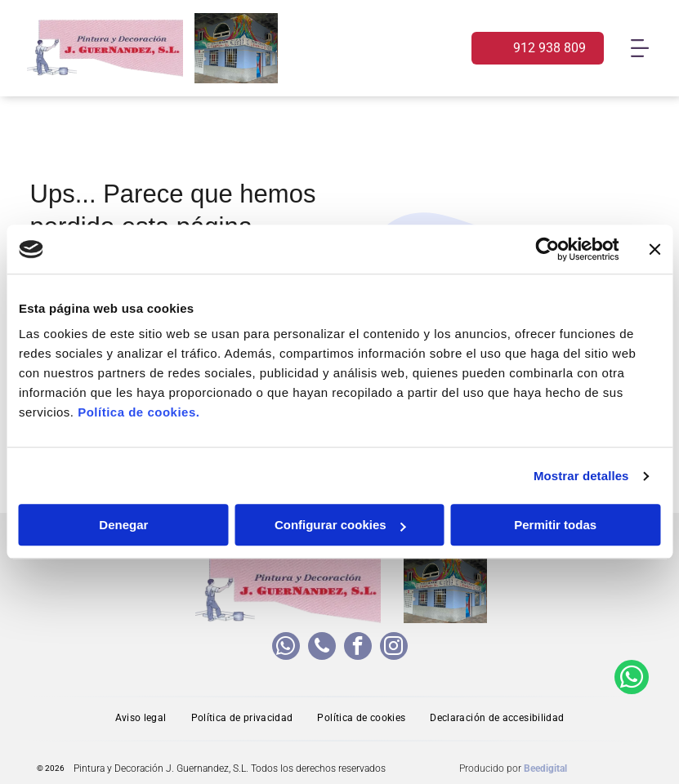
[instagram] (394, 648)
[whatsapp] (286, 648)
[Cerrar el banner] (654, 249)
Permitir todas (555, 526)
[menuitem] (141, 718)
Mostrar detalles (581, 476)
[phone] (322, 648)
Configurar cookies (340, 526)
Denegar (123, 526)
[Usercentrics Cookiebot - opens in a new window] (547, 249)
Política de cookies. (138, 413)
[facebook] (358, 648)
